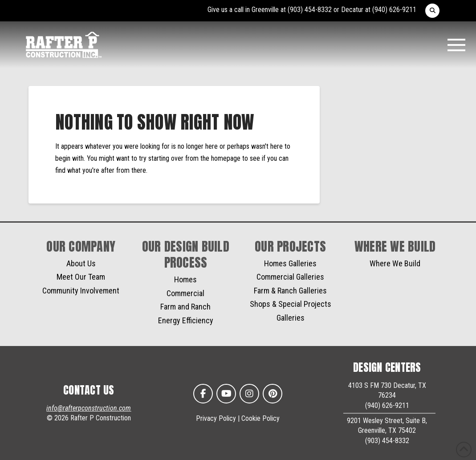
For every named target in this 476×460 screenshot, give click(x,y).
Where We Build (395, 263)
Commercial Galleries (290, 277)
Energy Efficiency (186, 320)
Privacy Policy (216, 418)
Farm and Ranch (185, 307)
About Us (81, 263)
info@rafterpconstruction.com (89, 408)
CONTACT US (89, 390)
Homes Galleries (290, 263)
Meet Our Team (81, 277)
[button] (432, 11)
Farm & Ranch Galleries (290, 291)
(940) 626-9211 (394, 10)
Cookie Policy (260, 418)
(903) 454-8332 (310, 10)
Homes (185, 279)
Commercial (185, 293)
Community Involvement (81, 291)
